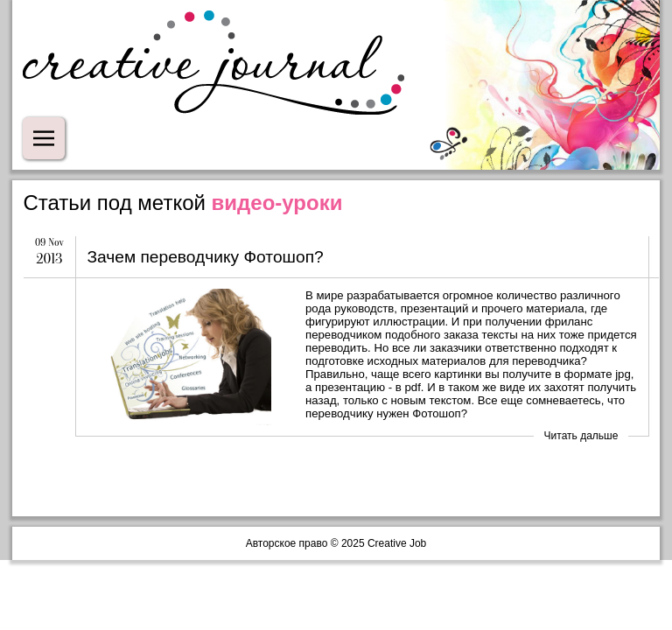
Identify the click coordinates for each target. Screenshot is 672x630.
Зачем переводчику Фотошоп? (205, 257)
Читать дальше (581, 436)
